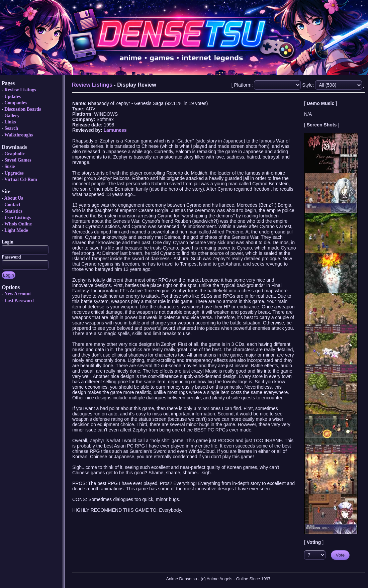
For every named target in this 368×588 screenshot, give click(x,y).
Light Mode (16, 230)
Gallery (12, 116)
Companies (16, 103)
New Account (18, 294)
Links (10, 122)
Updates (13, 96)
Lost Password (19, 301)
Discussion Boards (23, 109)
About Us (13, 198)
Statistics (13, 211)
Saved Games (18, 160)
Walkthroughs (19, 135)
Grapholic (15, 154)
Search (11, 128)
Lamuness (115, 130)
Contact (12, 205)
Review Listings (20, 90)
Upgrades (14, 173)
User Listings (18, 218)
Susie (10, 166)
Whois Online (18, 224)
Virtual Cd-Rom (21, 179)
